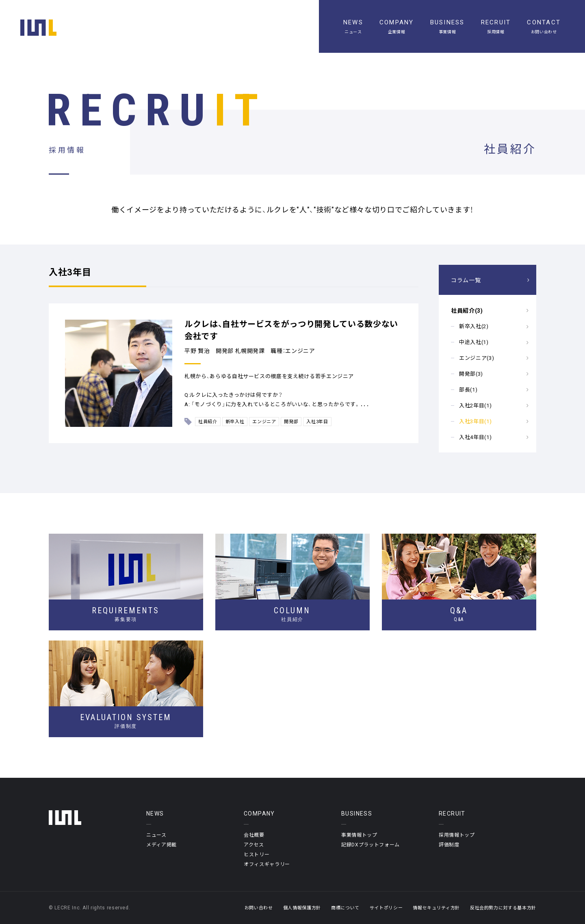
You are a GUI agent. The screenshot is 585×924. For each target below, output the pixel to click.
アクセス (254, 844)
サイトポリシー (386, 908)
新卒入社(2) (474, 326)
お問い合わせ (259, 908)
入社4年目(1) (475, 437)
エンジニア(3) (477, 358)
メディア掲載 (161, 844)
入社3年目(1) (475, 421)
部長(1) (468, 389)
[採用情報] (496, 26)
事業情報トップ (359, 835)
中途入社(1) (474, 342)
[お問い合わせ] (544, 26)
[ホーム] (38, 28)
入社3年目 (317, 421)
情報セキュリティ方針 (436, 908)
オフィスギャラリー (267, 864)
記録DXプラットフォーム (370, 844)
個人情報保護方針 (302, 908)
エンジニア (264, 421)
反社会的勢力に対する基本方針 (503, 908)
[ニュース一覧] (353, 26)
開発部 (291, 421)
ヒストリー (257, 854)
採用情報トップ (457, 835)
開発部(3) (471, 373)
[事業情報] (447, 26)
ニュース (156, 835)
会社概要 (254, 835)
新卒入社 (235, 421)
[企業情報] (397, 26)
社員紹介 (208, 421)
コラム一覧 (466, 280)
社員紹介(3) (467, 310)
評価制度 (449, 844)
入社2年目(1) (475, 405)
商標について (345, 908)
